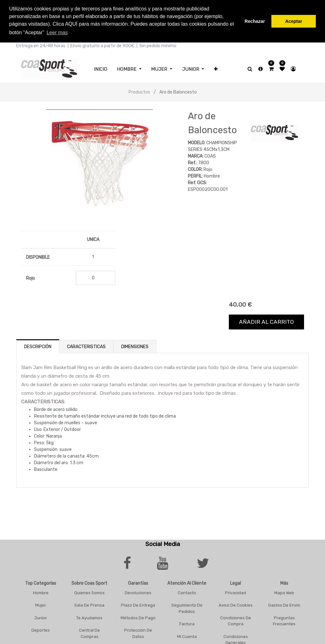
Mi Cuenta (187, 635)
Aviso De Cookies (236, 604)
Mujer (41, 604)
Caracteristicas (86, 345)
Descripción (38, 345)
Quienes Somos (90, 592)
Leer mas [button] (57, 33)
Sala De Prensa (89, 604)
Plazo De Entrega (138, 604)
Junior (41, 617)
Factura (187, 623)
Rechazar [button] (255, 21)
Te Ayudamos (89, 617)
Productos (139, 91)
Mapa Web (284, 592)
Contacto (187, 592)
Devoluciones (138, 592)
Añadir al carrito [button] (266, 321)
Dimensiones (135, 345)
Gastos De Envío (284, 604)
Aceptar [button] (294, 21)
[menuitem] (101, 68)
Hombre (41, 592)
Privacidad (235, 592)
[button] (216, 68)
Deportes (41, 629)
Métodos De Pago (138, 617)
